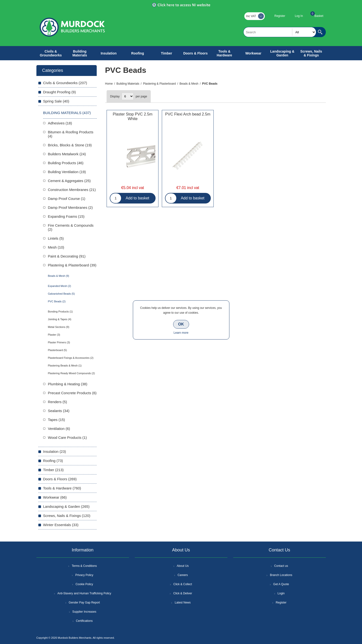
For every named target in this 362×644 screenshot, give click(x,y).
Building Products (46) (66, 163)
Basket (319, 16)
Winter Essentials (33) (61, 525)
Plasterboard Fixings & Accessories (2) (71, 358)
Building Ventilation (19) (67, 172)
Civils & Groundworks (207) (65, 83)
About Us (183, 566)
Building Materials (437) (67, 113)
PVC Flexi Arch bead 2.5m (188, 114)
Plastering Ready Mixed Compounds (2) (72, 373)
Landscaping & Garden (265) (66, 506)
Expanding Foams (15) (66, 216)
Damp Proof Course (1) (67, 199)
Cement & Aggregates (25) (69, 181)
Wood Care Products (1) (67, 437)
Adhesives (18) (60, 123)
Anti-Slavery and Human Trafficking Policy (84, 593)
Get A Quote (281, 584)
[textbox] (280, 32)
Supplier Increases (84, 612)
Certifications (84, 621)
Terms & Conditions (84, 566)
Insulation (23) (55, 451)
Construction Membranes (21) (72, 190)
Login (281, 593)
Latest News (183, 603)
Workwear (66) (55, 497)
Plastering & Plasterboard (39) (72, 265)
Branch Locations (281, 575)
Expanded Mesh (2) (60, 286)
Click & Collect (183, 584)
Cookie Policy (84, 584)
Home (109, 84)
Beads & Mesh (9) (59, 276)
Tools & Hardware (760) (62, 488)
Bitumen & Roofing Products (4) (71, 134)
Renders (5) (58, 402)
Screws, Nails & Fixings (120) (67, 516)
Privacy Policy (84, 575)
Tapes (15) (57, 420)
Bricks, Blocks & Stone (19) (70, 145)
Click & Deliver (183, 593)
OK (181, 324)
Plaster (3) (54, 335)
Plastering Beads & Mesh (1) (65, 366)
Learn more (181, 333)
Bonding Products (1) (60, 312)
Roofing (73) (53, 461)
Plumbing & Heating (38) (68, 384)
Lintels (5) (56, 238)
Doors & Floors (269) (60, 479)
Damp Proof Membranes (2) (70, 207)
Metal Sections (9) (59, 327)
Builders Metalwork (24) (67, 154)
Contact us (281, 566)
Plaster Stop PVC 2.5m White (133, 116)
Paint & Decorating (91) (67, 256)
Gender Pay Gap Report (84, 603)
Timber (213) (53, 470)
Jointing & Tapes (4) (60, 319)
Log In (299, 16)
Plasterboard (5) (58, 350)
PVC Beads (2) (57, 301)
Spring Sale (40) (56, 101)
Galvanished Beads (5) (61, 294)
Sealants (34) (59, 411)
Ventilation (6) (59, 429)
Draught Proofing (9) (60, 92)
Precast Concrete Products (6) (72, 393)
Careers (183, 575)
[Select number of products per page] (128, 96)
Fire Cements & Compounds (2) (71, 227)
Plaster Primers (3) (59, 342)
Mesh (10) (56, 247)
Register (280, 16)
